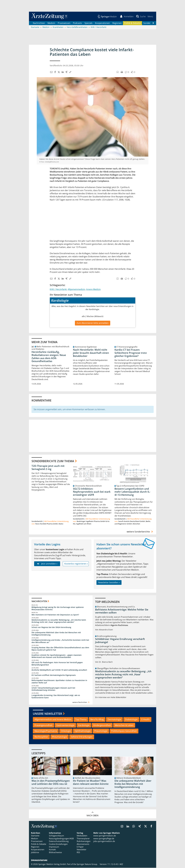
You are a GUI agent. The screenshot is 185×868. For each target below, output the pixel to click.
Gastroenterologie (65, 725)
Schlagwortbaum (56, 836)
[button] (150, 17)
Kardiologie (84, 725)
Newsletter (82, 850)
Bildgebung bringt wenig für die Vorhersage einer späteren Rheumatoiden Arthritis (58, 609)
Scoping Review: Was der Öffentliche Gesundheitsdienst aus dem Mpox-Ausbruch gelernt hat (60, 649)
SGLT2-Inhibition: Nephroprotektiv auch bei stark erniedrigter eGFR (92, 492)
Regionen (117, 23)
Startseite (35, 836)
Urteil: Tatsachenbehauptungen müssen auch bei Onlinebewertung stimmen (53, 689)
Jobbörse (35, 853)
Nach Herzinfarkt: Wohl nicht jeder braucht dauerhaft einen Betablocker (91, 353)
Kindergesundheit (102, 725)
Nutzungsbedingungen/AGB (61, 839)
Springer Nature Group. (87, 864)
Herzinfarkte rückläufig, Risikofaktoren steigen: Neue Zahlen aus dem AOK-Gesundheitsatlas (49, 357)
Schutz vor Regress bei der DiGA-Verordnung (51, 628)
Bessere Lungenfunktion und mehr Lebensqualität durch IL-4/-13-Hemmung (132, 492)
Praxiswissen (64, 23)
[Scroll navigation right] (153, 23)
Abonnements (83, 844)
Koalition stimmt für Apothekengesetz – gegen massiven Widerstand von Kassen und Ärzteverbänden (57, 656)
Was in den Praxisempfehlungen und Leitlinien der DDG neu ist (51, 783)
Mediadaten (82, 836)
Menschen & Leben (124, 725)
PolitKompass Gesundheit (124, 731)
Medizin (51, 23)
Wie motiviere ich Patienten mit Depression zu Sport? (55, 615)
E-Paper (80, 847)
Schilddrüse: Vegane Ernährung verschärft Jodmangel (120, 641)
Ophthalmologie (83, 731)
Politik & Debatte (132, 23)
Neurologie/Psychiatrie (46, 731)
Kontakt (52, 850)
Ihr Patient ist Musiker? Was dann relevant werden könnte (91, 783)
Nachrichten (39, 23)
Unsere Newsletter (47, 714)
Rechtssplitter (41, 737)
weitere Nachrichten (81, 703)
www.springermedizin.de (105, 836)
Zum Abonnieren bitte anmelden (93, 323)
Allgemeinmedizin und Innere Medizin (53, 720)
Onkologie (66, 731)
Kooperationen (102, 23)
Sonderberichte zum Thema (53, 461)
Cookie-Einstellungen (58, 844)
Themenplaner (83, 839)
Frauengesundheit (43, 725)
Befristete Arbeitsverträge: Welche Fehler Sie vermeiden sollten (122, 611)
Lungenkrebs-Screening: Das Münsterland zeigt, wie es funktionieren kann (56, 697)
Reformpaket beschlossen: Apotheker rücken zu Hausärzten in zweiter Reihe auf (59, 682)
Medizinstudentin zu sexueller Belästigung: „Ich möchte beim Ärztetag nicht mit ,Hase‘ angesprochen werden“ (59, 621)
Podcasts (77, 23)
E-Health (146, 720)
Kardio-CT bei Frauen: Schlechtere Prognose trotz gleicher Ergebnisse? (131, 353)
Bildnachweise (55, 853)
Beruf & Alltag (97, 720)
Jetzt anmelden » (47, 564)
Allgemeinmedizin (76, 290)
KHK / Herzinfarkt (58, 290)
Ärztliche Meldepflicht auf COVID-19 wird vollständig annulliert (59, 670)
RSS (78, 853)
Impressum (54, 847)
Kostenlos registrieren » (76, 564)
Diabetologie (131, 720)
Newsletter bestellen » (109, 583)
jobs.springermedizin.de (104, 842)
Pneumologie (101, 731)
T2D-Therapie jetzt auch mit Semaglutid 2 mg (48, 468)
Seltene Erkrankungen (82, 737)
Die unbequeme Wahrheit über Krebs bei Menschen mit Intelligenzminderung (56, 634)
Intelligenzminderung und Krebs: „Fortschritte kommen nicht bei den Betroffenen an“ (60, 641)
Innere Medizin (93, 290)
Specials (88, 23)
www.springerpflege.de (104, 839)
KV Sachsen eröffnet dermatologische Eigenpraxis (54, 675)
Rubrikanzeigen (84, 842)
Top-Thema (81, 720)
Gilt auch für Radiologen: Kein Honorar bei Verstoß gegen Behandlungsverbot (57, 664)
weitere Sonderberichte (140, 532)
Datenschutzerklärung (59, 842)
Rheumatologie (60, 737)
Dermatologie (114, 720)
